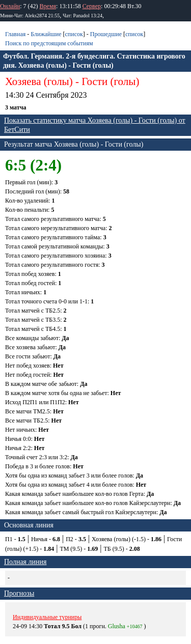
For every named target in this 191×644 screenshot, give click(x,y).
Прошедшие (106, 34)
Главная (15, 34)
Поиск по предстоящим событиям (49, 43)
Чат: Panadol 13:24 (83, 16)
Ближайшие (46, 34)
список (74, 34)
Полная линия (25, 562)
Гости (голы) (110, 81)
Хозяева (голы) (39, 81)
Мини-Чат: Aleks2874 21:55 (30, 16)
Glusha (117, 626)
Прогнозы (19, 593)
